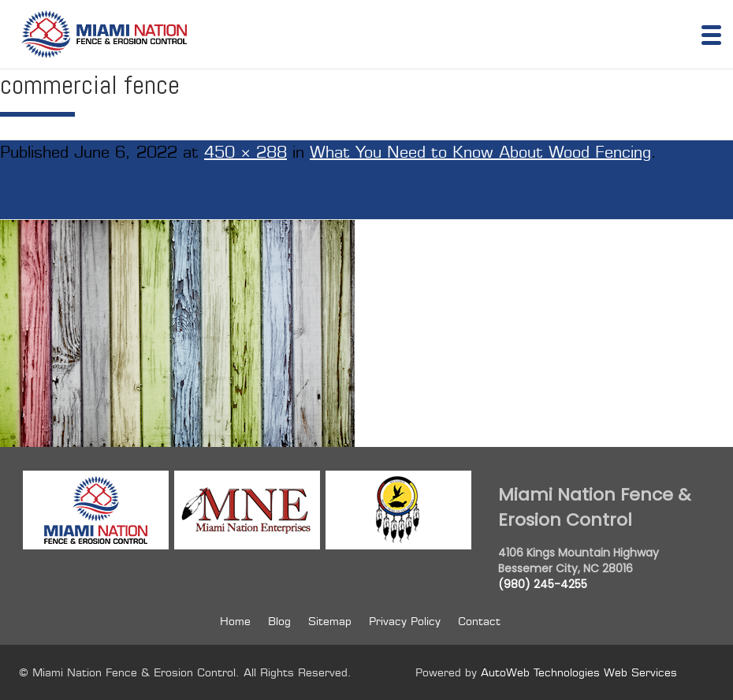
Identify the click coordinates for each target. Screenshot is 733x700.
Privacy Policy (405, 621)
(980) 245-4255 (543, 584)
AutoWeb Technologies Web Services (579, 672)
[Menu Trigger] (711, 34)
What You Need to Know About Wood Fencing (480, 152)
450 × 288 (246, 152)
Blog (279, 621)
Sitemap (330, 621)
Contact (479, 621)
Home (235, 621)
